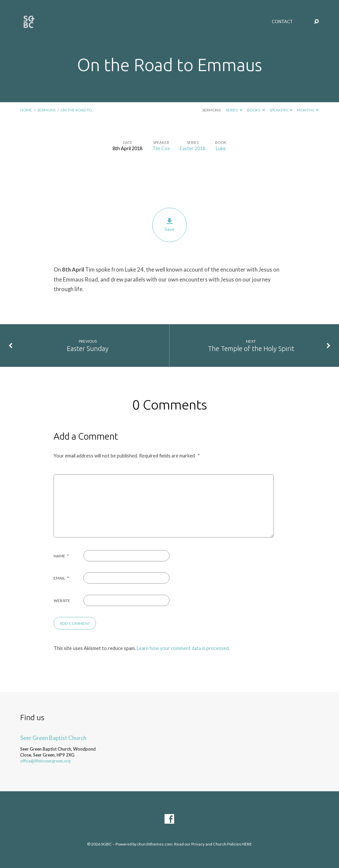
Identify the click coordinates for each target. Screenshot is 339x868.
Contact (282, 22)
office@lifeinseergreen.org (45, 761)
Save (169, 225)
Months (308, 110)
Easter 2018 (193, 148)
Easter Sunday (88, 348)
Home (26, 110)
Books (256, 110)
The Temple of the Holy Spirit (251, 348)
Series (234, 110)
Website (62, 601)
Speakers (281, 110)
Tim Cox (161, 148)
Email (61, 578)
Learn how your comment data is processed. (183, 648)
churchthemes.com (155, 844)
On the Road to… (77, 110)
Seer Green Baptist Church (53, 738)
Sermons (47, 110)
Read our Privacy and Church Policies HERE (213, 844)
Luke (221, 148)
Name (61, 556)
